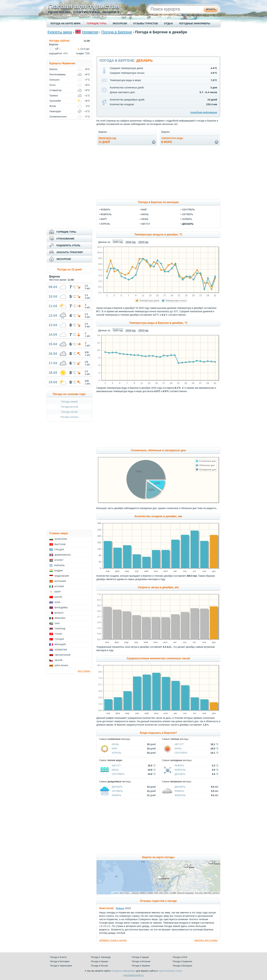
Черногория (63, 655)
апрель (105, 224)
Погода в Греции (99, 961)
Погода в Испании (141, 961)
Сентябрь (181, 753)
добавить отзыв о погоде (113, 940)
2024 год (131, 242)
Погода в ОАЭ (180, 957)
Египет (59, 560)
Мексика (60, 618)
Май (114, 749)
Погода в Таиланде (101, 957)
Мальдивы (61, 608)
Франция (60, 644)
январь (105, 210)
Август (179, 744)
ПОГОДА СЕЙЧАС (60, 41)
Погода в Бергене (117, 32)
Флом (53, 106)
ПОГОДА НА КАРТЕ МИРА (65, 23)
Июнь (115, 744)
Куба (58, 602)
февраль (106, 214)
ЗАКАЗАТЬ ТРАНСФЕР (70, 252)
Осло (52, 85)
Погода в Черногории (61, 966)
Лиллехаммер (58, 74)
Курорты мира (60, 32)
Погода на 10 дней (69, 269)
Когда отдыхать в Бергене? (158, 733)
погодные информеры (123, 971)
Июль (178, 749)
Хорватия (61, 650)
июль (145, 219)
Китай (58, 597)
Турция (59, 639)
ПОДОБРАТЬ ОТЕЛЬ (68, 245)
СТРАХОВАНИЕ (65, 239)
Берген (53, 69)
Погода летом (69, 412)
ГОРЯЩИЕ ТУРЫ (97, 23)
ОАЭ (57, 623)
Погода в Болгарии (60, 961)
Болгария (61, 539)
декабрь (188, 224)
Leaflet (115, 893)
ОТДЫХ (168, 23)
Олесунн (54, 80)
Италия (59, 586)
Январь (179, 766)
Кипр (58, 592)
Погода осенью (69, 417)
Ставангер (56, 90)
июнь (145, 214)
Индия (59, 571)
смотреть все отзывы (206, 940)
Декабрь (180, 774)
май (144, 210)
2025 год (118, 242)
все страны (84, 671)
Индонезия (62, 576)
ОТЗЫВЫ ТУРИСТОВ (146, 23)
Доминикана (63, 555)
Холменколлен (58, 117)
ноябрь (187, 219)
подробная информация (204, 112)
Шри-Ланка (61, 665)
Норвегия (90, 32)
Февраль (180, 770)
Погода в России (99, 966)
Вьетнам (60, 544)
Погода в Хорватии (182, 961)
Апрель (116, 753)
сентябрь (189, 210)
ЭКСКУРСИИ (120, 23)
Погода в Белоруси (182, 966)
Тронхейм (55, 101)
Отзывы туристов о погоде (158, 901)
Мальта (59, 613)
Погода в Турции (140, 957)
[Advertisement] (158, 45)
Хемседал (55, 111)
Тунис (58, 634)
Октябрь (117, 791)
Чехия (58, 660)
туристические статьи (170, 971)
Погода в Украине (141, 966)
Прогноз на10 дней (107, 140)
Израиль (59, 565)
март (104, 219)
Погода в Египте (58, 957)
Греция (59, 550)
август (146, 224)
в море (172, 140)
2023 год (143, 242)
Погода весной (69, 407)
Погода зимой (69, 402)
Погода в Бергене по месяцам (158, 202)
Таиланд (60, 629)
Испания (60, 581)
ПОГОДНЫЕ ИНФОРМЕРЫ (195, 23)
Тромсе (54, 96)
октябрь (188, 214)
